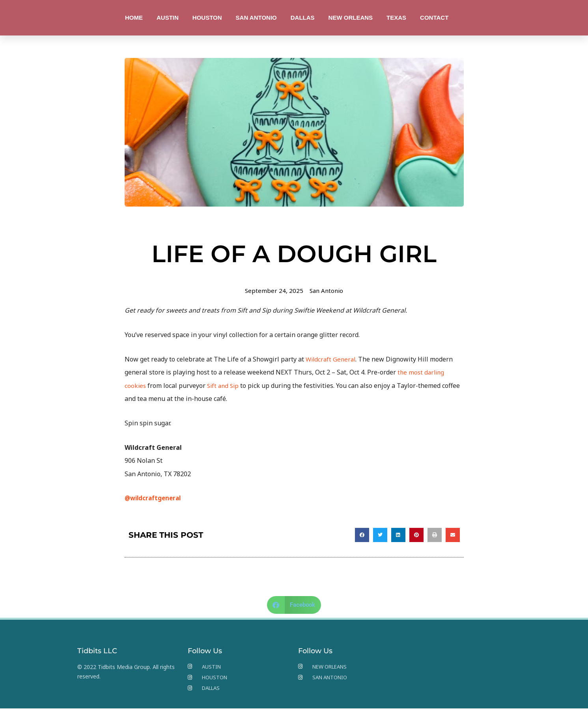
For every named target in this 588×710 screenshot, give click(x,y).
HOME (134, 18)
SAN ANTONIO (256, 18)
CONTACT (434, 18)
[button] (362, 535)
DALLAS (303, 18)
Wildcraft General (332, 359)
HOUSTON (207, 18)
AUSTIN (168, 18)
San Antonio (327, 291)
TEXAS (396, 18)
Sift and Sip (225, 386)
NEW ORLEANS (351, 18)
